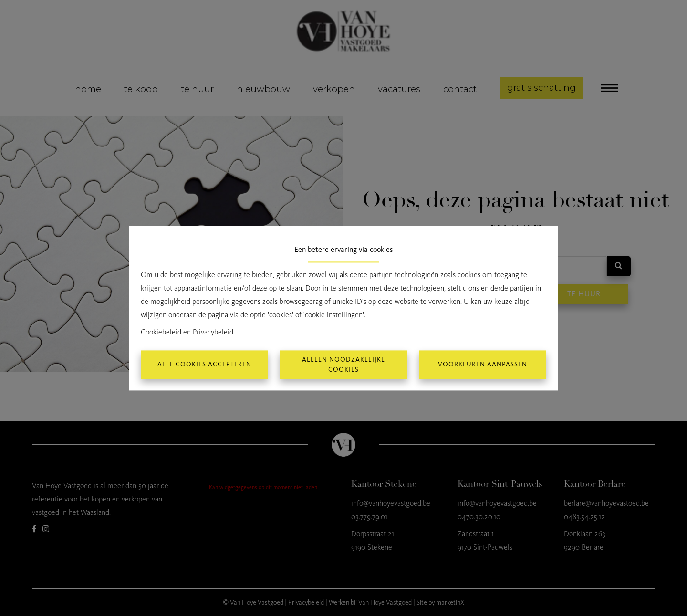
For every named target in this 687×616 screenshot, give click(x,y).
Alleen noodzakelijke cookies (343, 365)
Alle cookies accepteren (204, 365)
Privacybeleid (213, 332)
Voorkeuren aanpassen (483, 365)
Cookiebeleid (161, 332)
